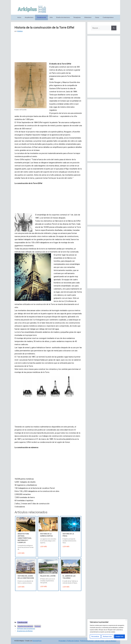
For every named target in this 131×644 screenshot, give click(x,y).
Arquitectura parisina (25, 626)
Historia (38, 626)
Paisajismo (77, 17)
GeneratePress (37, 641)
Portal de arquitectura (87, 641)
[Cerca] (126, 620)
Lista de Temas (99, 641)
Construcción (41, 17)
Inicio (19, 17)
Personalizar (95, 636)
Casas (97, 17)
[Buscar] (114, 28)
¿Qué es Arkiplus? (111, 641)
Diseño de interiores (63, 17)
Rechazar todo (107, 636)
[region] (107, 630)
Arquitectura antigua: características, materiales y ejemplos (25, 538)
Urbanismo (88, 17)
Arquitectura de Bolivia (25, 631)
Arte (51, 17)
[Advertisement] (48, 49)
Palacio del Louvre (48, 576)
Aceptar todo (119, 636)
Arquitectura (29, 17)
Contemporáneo (108, 17)
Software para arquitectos (26, 629)
